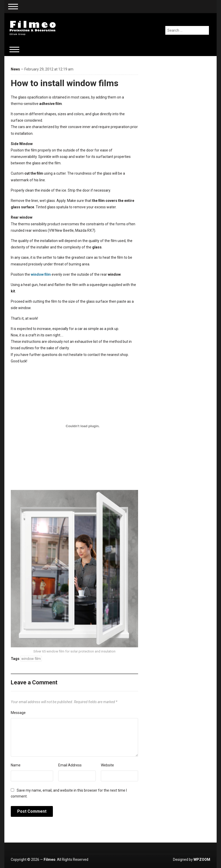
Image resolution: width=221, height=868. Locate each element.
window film (41, 274)
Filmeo (50, 860)
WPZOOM (202, 860)
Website (107, 765)
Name (16, 765)
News (15, 69)
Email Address (70, 765)
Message (18, 713)
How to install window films (65, 83)
